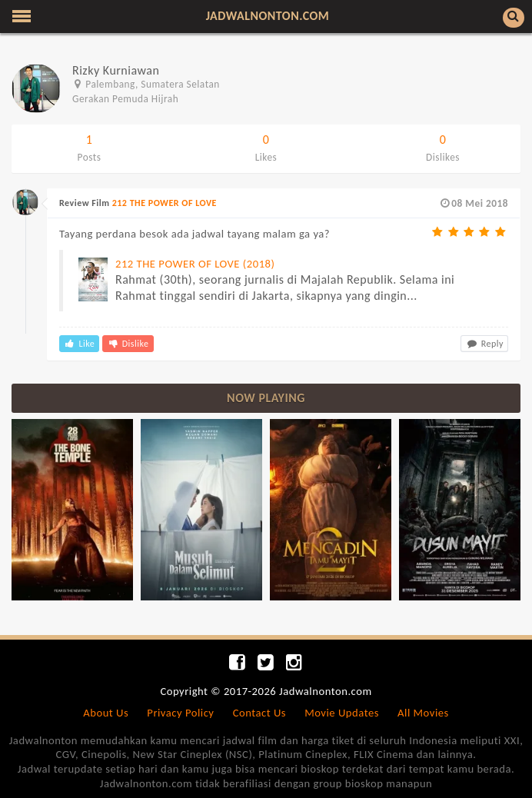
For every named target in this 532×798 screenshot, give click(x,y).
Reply (484, 344)
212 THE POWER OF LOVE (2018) (195, 264)
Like (79, 344)
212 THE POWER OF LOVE (165, 203)
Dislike (128, 344)
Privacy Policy (180, 713)
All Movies (423, 713)
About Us (106, 713)
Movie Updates (342, 713)
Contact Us (259, 713)
